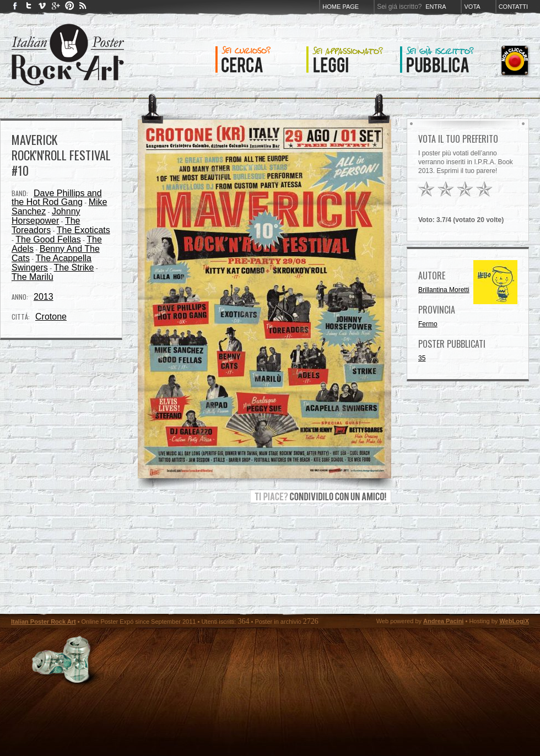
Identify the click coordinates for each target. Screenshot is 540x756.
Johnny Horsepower (46, 216)
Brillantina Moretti (444, 290)
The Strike (74, 268)
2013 (44, 297)
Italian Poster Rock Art (44, 622)
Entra (436, 7)
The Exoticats (83, 230)
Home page (341, 7)
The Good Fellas (48, 239)
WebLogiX (514, 621)
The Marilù (33, 277)
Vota (472, 7)
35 (422, 358)
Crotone (51, 317)
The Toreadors (46, 225)
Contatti (513, 7)
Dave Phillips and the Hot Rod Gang (57, 198)
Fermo (428, 324)
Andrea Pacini (443, 621)
